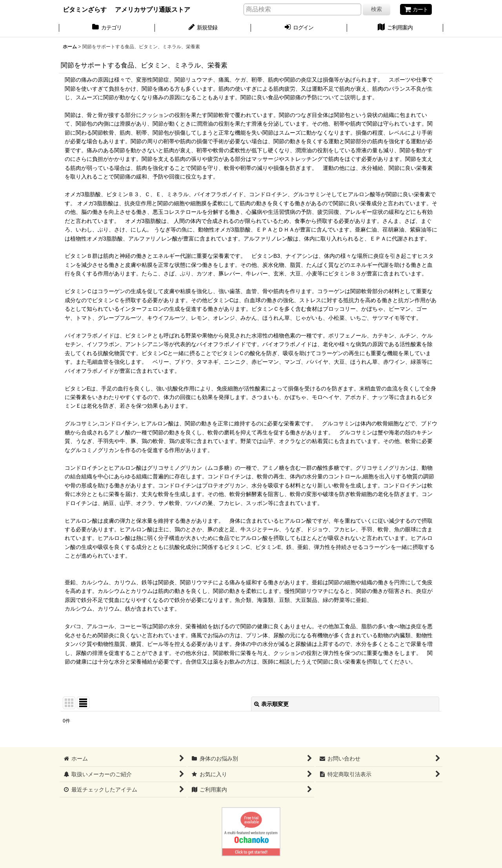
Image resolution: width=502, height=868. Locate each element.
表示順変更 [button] (271, 704)
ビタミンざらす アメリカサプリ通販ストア (126, 9)
